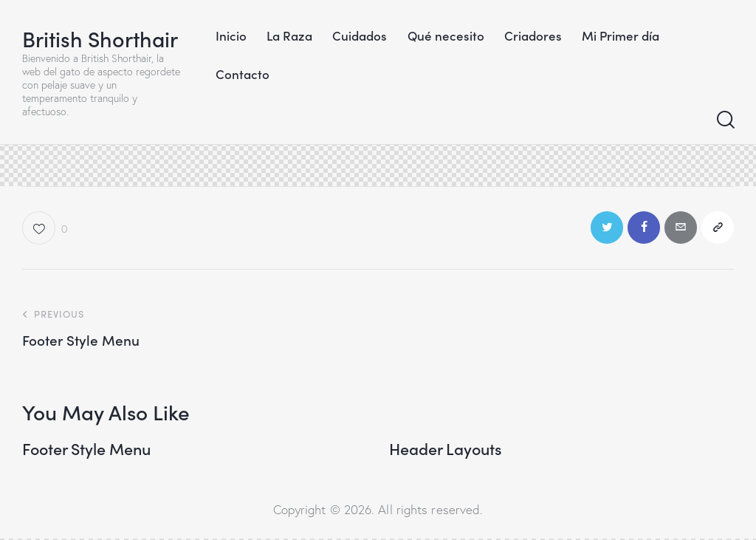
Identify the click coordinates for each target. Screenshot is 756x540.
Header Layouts (447, 450)
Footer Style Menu (89, 450)
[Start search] (725, 120)
